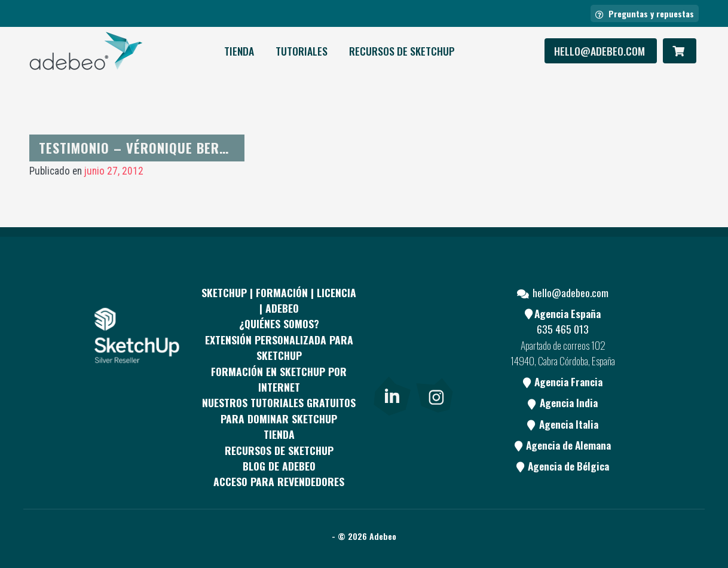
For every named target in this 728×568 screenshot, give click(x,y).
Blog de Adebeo (279, 466)
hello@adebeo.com (601, 51)
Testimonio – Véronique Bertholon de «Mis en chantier (218, 147)
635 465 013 (563, 329)
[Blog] (435, 367)
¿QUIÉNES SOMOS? (279, 323)
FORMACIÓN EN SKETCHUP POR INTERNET (279, 379)
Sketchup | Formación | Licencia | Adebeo (279, 300)
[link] (392, 394)
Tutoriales (302, 51)
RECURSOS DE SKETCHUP (402, 51)
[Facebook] (391, 322)
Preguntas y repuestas (645, 13)
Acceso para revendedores (279, 481)
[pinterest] (435, 322)
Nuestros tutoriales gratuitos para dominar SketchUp (279, 410)
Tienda (239, 51)
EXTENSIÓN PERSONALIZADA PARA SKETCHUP (279, 347)
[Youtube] (391, 367)
